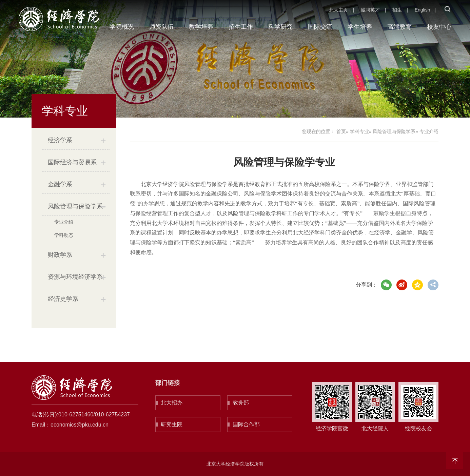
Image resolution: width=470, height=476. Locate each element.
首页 (341, 131)
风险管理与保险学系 (75, 206)
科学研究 (280, 27)
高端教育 (399, 27)
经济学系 (60, 140)
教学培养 (201, 27)
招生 (397, 10)
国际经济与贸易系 (72, 162)
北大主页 (338, 10)
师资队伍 (161, 27)
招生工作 (241, 27)
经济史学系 (63, 299)
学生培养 (360, 27)
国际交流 (320, 27)
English (423, 10)
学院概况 (122, 27)
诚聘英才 (370, 10)
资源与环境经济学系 (75, 277)
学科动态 (64, 235)
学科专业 (359, 131)
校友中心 (439, 27)
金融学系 (60, 184)
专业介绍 (64, 222)
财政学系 (60, 255)
